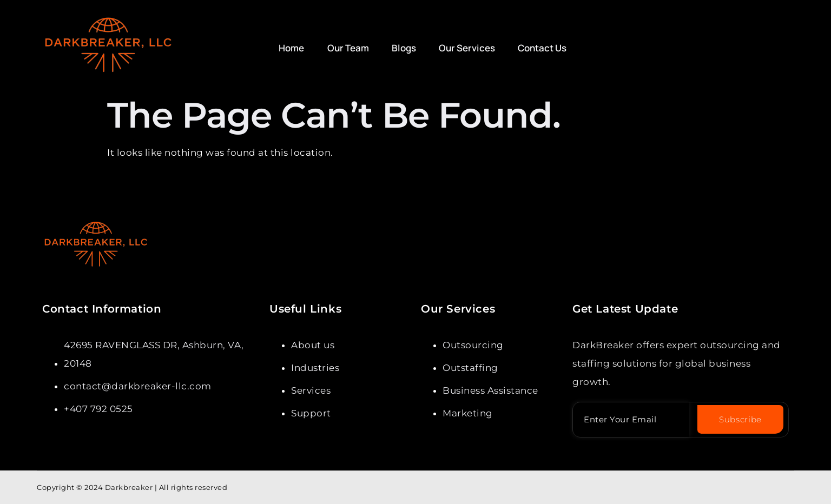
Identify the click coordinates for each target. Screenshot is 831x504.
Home (292, 48)
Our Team (348, 48)
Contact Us (538, 48)
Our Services (464, 48)
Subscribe (740, 419)
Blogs (402, 48)
